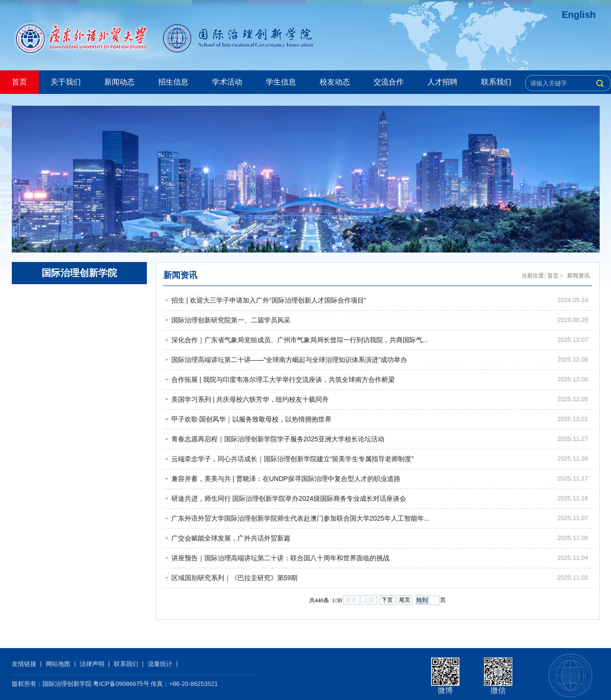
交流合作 (389, 82)
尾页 (405, 600)
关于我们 (66, 82)
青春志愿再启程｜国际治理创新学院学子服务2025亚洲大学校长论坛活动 (278, 439)
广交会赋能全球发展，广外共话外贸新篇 (231, 538)
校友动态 (335, 82)
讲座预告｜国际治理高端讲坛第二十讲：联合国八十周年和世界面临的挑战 (280, 558)
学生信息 (281, 82)
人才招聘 (442, 82)
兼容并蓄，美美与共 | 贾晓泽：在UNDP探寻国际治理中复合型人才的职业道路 (286, 479)
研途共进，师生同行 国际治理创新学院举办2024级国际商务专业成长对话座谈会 (289, 498)
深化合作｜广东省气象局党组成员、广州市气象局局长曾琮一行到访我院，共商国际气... (300, 340)
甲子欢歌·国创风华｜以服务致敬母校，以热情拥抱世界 (252, 419)
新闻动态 (119, 82)
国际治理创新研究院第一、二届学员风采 (231, 320)
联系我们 (496, 82)
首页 (19, 82)
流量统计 (160, 664)
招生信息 (173, 82)
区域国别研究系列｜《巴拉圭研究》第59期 (235, 578)
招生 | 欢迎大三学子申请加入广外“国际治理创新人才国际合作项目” (269, 300)
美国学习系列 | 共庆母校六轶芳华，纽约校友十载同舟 (250, 399)
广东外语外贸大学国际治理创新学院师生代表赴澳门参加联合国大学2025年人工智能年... (301, 518)
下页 (387, 600)
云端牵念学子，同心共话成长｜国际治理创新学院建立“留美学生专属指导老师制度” (293, 459)
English (579, 15)
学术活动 (227, 82)
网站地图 (58, 664)
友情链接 (24, 664)
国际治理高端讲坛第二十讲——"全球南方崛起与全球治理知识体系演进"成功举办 (289, 360)
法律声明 (92, 664)
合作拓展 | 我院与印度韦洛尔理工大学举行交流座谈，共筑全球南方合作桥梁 (283, 380)
